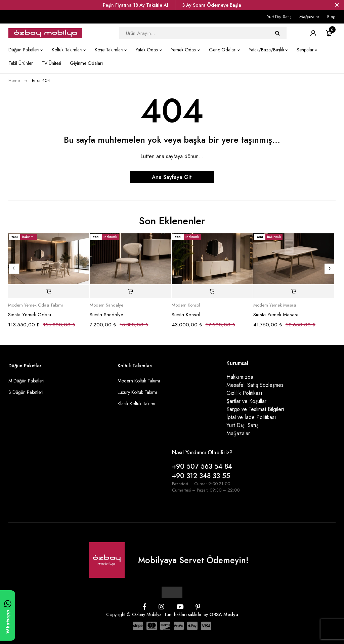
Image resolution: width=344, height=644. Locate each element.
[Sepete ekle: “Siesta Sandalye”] (130, 291)
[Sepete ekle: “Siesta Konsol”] (212, 291)
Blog (331, 17)
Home (14, 80)
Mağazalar (309, 17)
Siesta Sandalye (106, 315)
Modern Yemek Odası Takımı (35, 305)
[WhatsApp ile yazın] (8, 615)
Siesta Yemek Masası (276, 315)
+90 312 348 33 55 (201, 476)
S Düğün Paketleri (26, 392)
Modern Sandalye (106, 305)
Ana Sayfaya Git (172, 177)
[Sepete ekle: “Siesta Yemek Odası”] (49, 291)
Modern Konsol (186, 305)
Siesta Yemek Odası (30, 315)
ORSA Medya (224, 614)
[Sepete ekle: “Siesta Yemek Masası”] (294, 291)
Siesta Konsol (186, 315)
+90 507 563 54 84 (202, 467)
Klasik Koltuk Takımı (136, 404)
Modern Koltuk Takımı (139, 381)
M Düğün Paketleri (26, 381)
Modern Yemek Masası (275, 305)
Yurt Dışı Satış (279, 17)
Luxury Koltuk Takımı (137, 392)
